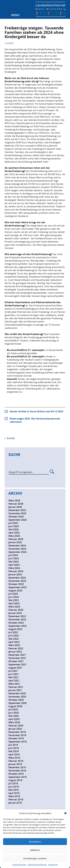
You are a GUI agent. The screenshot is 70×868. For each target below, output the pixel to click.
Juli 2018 (13, 783)
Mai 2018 (14, 790)
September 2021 (18, 664)
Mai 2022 (14, 639)
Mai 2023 (14, 600)
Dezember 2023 (17, 578)
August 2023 (15, 591)
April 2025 (14, 533)
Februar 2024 (16, 571)
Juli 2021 (13, 671)
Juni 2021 (14, 674)
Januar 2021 (15, 690)
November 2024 (17, 549)
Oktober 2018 (16, 774)
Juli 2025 (13, 523)
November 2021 (17, 658)
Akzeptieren (35, 842)
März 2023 (14, 607)
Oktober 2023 (16, 584)
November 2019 (17, 735)
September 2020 (18, 703)
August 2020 (15, 706)
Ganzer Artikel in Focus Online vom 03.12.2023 (36, 411)
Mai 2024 (14, 562)
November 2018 (17, 771)
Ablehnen (35, 850)
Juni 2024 (14, 558)
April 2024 (14, 565)
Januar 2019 (15, 764)
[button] (65, 813)
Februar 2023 (16, 610)
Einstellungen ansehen (35, 858)
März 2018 (14, 796)
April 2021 (14, 681)
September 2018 (18, 777)
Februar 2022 (16, 648)
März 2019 (14, 758)
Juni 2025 (14, 526)
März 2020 (14, 722)
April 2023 (14, 603)
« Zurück (10, 438)
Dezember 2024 (17, 546)
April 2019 (14, 754)
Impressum (53, 865)
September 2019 (18, 742)
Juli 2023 (13, 594)
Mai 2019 (14, 751)
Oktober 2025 (16, 517)
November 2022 (17, 619)
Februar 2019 (16, 761)
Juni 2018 (14, 787)
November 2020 (17, 697)
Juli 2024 (13, 555)
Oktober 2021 (16, 661)
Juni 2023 (14, 597)
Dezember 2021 (17, 655)
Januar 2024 (15, 574)
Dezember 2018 (17, 767)
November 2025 (17, 513)
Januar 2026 (15, 507)
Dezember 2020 (17, 693)
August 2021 (15, 668)
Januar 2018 (15, 803)
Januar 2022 (15, 652)
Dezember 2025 (17, 510)
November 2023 (17, 581)
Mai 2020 (14, 716)
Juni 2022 (14, 636)
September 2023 (18, 587)
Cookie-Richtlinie (19, 865)
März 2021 (14, 684)
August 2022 (15, 629)
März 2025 (14, 536)
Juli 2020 (13, 709)
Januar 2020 (15, 729)
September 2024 (18, 552)
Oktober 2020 (16, 700)
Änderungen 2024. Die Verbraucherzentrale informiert (35, 420)
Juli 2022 (13, 632)
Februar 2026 (16, 504)
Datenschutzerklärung (37, 865)
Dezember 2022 (17, 616)
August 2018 (15, 780)
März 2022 (14, 645)
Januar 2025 (15, 542)
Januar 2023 (15, 613)
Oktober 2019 (16, 738)
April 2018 (14, 793)
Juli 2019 (13, 745)
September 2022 (18, 626)
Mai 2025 (14, 529)
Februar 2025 (16, 539)
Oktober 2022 (16, 623)
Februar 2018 (16, 799)
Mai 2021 (14, 677)
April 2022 (14, 642)
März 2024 (14, 568)
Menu (15, 15)
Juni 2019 (14, 748)
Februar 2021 (16, 687)
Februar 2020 (16, 726)
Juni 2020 (14, 713)
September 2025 (18, 520)
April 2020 (14, 719)
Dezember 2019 (17, 732)
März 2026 (14, 501)
